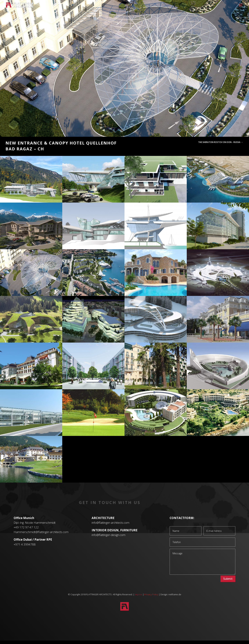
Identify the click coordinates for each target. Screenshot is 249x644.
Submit (228, 579)
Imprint (139, 594)
